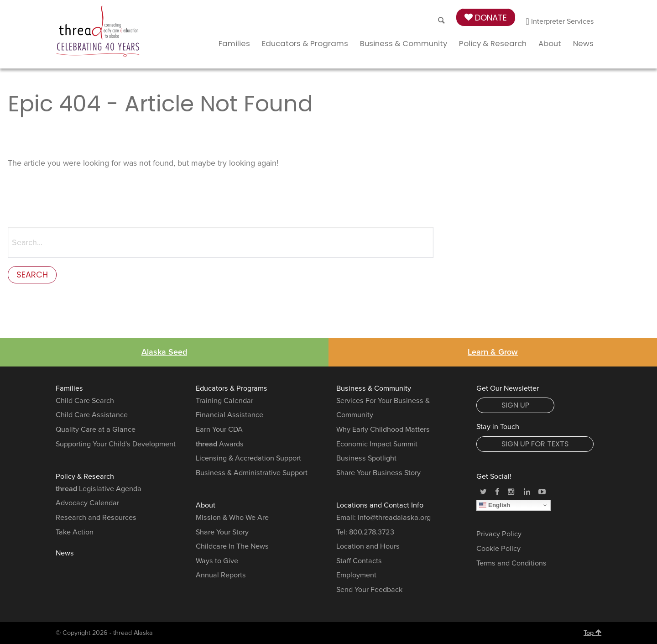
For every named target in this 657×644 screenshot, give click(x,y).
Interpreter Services (560, 21)
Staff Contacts (359, 561)
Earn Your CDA (219, 429)
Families (234, 43)
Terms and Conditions (511, 563)
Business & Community (404, 43)
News (583, 43)
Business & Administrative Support (252, 473)
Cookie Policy (498, 549)
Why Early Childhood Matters (383, 429)
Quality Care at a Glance (96, 429)
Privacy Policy (499, 534)
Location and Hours (368, 546)
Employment (356, 575)
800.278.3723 (372, 532)
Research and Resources (96, 518)
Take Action (75, 532)
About (550, 43)
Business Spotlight (366, 458)
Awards (220, 444)
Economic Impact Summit (377, 444)
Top (592, 633)
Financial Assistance (229, 415)
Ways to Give (217, 561)
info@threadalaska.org (394, 518)
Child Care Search (85, 401)
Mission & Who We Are (232, 518)
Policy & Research (493, 43)
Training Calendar (224, 401)
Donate (486, 18)
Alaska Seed (164, 352)
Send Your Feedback (369, 590)
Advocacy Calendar (87, 503)
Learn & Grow (493, 352)
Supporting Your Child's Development (116, 444)
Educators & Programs (305, 43)
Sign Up (515, 405)
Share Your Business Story (378, 473)
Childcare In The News (232, 546)
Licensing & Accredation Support (248, 458)
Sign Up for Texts (535, 444)
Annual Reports (221, 575)
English (495, 505)
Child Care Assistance (92, 415)
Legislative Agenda (99, 489)
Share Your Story (222, 532)
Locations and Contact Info (380, 505)
